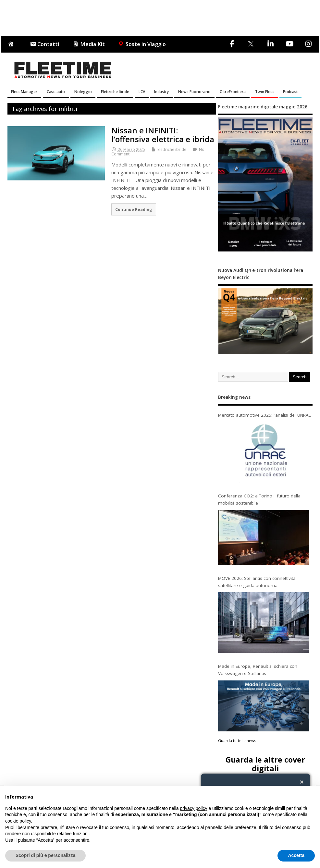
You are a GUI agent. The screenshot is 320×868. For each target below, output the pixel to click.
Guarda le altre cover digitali (265, 764)
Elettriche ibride (172, 149)
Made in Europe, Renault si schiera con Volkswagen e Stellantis (258, 670)
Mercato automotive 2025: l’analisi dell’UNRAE (265, 415)
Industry (161, 92)
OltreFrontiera (233, 92)
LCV (142, 92)
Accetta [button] (296, 855)
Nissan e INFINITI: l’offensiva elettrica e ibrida (163, 134)
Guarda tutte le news (237, 741)
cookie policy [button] (18, 821)
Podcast (290, 92)
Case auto (56, 92)
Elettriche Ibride (115, 92)
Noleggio (83, 92)
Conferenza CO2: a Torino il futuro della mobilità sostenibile (259, 499)
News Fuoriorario (194, 92)
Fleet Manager (24, 92)
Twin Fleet (265, 92)
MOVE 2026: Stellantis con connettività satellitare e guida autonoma (257, 582)
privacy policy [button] (194, 808)
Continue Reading (134, 209)
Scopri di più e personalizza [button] (45, 855)
